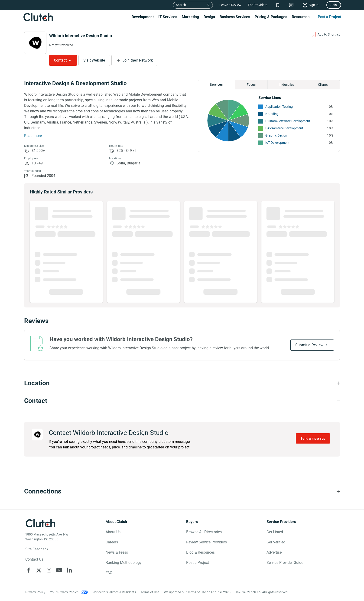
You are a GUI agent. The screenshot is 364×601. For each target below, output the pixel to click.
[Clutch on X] (39, 570)
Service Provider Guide (285, 563)
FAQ (109, 573)
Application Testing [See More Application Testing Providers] (279, 107)
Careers (112, 542)
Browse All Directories (204, 532)
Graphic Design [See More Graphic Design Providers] (276, 135)
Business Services (235, 17)
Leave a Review (230, 5)
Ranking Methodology (124, 563)
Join (334, 5)
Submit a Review (309, 345)
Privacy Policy (35, 592)
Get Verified (276, 542)
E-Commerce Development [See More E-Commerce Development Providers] (284, 128)
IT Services (168, 17)
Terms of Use (150, 592)
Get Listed (275, 532)
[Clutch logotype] (40, 523)
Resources (301, 17)
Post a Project (329, 17)
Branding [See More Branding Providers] (272, 114)
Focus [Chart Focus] (251, 85)
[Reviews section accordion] (182, 321)
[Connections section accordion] (182, 491)
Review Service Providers (206, 542)
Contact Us (34, 559)
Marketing (190, 17)
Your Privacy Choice (64, 592)
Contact (60, 60)
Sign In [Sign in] (314, 5)
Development (143, 17)
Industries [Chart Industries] (287, 85)
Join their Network (138, 60)
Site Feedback (37, 549)
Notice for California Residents (114, 592)
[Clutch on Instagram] (49, 570)
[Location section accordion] (182, 383)
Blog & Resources (200, 552)
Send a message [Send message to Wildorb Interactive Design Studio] (313, 438)
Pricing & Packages (271, 17)
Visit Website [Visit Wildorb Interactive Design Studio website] (94, 60)
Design (209, 17)
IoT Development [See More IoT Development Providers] (277, 143)
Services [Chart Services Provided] (216, 85)
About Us (113, 532)
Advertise (274, 552)
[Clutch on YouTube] (59, 570)
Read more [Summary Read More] (33, 136)
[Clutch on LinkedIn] (69, 570)
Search (181, 5)
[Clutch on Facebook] (29, 570)
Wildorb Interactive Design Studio (81, 36)
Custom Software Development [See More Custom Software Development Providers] (288, 121)
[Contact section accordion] (182, 401)
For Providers (258, 5)
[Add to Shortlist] (325, 34)
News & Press (117, 552)
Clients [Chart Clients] (323, 85)
